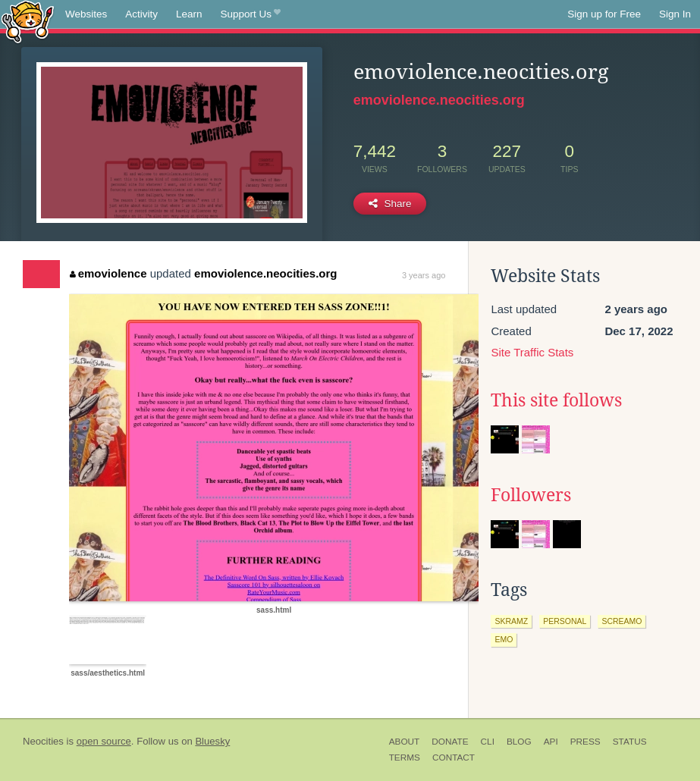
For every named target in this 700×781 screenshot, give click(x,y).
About (405, 742)
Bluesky (212, 741)
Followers (531, 495)
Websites (86, 14)
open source (104, 741)
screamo (622, 621)
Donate (450, 742)
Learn (189, 14)
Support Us (251, 14)
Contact (454, 757)
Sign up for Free (604, 14)
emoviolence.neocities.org (439, 100)
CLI (488, 742)
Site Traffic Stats (532, 352)
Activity (141, 14)
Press (585, 742)
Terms (405, 757)
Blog (519, 742)
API (551, 742)
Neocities (43, 741)
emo (504, 639)
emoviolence (108, 273)
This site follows (556, 400)
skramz (511, 621)
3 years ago (424, 275)
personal (565, 621)
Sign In (675, 14)
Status (630, 742)
